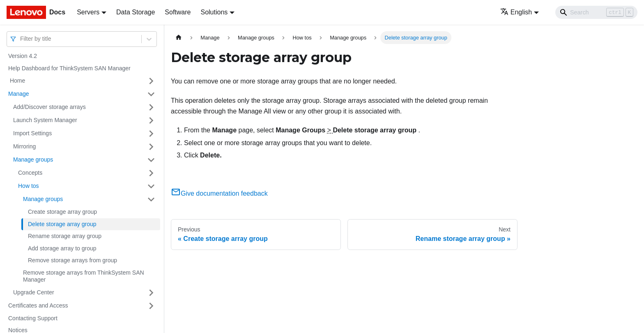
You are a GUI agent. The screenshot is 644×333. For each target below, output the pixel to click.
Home (17, 81)
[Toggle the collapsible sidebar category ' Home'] (151, 81)
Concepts (30, 173)
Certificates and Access (38, 305)
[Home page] (179, 38)
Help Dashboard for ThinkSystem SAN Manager (69, 68)
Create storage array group (62, 212)
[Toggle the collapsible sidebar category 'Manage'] (151, 94)
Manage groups (33, 160)
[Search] (596, 12)
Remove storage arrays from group (72, 260)
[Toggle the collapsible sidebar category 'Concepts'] (151, 173)
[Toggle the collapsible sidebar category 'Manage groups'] (151, 160)
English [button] (516, 12)
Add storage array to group (62, 248)
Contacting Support (33, 318)
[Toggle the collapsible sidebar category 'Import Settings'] (151, 134)
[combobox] (21, 39)
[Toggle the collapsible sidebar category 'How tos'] (151, 186)
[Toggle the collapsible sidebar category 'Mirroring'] (151, 147)
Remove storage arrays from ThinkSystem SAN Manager (84, 276)
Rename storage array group (65, 236)
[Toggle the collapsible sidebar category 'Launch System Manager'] (151, 120)
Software (178, 12)
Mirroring (24, 146)
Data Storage (136, 12)
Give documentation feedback (219, 193)
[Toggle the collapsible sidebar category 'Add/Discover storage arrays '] (151, 107)
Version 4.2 (23, 56)
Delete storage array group (62, 224)
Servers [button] (88, 12)
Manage (19, 94)
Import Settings (32, 133)
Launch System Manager (45, 120)
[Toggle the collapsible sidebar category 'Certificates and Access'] (151, 306)
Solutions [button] (214, 12)
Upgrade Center (34, 292)
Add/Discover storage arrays (49, 107)
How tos (29, 186)
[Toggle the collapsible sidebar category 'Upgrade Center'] (151, 293)
